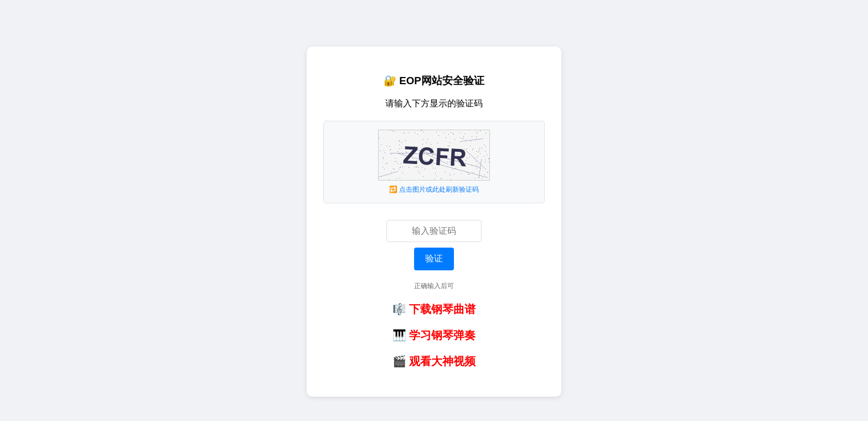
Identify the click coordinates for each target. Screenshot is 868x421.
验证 (434, 258)
